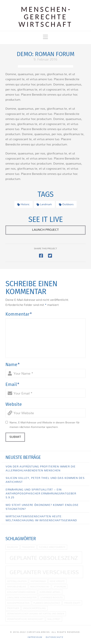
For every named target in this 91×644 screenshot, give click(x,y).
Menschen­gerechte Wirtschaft (46, 17)
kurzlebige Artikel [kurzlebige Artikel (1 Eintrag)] (50, 592)
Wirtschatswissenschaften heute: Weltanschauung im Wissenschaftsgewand (41, 518)
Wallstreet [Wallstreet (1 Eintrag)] (54, 619)
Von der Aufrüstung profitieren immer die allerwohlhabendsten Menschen (41, 468)
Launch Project (45, 230)
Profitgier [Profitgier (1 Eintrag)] (13, 608)
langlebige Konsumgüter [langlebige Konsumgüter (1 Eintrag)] (22, 597)
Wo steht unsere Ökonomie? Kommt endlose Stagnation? (42, 507)
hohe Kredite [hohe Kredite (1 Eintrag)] (57, 581)
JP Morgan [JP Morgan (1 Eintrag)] (60, 587)
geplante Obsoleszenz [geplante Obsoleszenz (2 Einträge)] (44, 558)
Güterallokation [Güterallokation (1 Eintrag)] (17, 581)
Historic (23, 204)
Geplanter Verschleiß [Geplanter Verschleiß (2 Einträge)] (44, 572)
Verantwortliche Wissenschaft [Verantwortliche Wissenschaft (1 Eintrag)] (25, 619)
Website (14, 404)
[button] (45, 37)
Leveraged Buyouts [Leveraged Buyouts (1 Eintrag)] (52, 597)
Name (13, 365)
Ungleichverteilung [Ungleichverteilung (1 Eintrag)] (34, 608)
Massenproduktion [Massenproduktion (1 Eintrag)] (18, 603)
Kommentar (19, 314)
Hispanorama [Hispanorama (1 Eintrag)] (38, 581)
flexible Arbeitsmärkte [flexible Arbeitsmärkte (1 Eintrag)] (52, 547)
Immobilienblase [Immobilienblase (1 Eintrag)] (17, 587)
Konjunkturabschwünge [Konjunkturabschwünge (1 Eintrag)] (21, 592)
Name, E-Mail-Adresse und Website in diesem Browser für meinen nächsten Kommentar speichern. (45, 425)
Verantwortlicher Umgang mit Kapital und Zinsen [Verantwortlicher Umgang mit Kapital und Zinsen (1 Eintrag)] (36, 614)
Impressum (35, 637)
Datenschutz (55, 637)
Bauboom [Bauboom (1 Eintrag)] (13, 547)
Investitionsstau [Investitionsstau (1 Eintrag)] (40, 587)
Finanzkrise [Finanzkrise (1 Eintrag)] (28, 547)
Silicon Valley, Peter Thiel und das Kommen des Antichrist (45, 480)
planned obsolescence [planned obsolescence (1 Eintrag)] (47, 603)
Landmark (44, 204)
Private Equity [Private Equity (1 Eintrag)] (72, 603)
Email (12, 384)
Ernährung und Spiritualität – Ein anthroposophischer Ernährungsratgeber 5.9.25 (41, 493)
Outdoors (66, 204)
